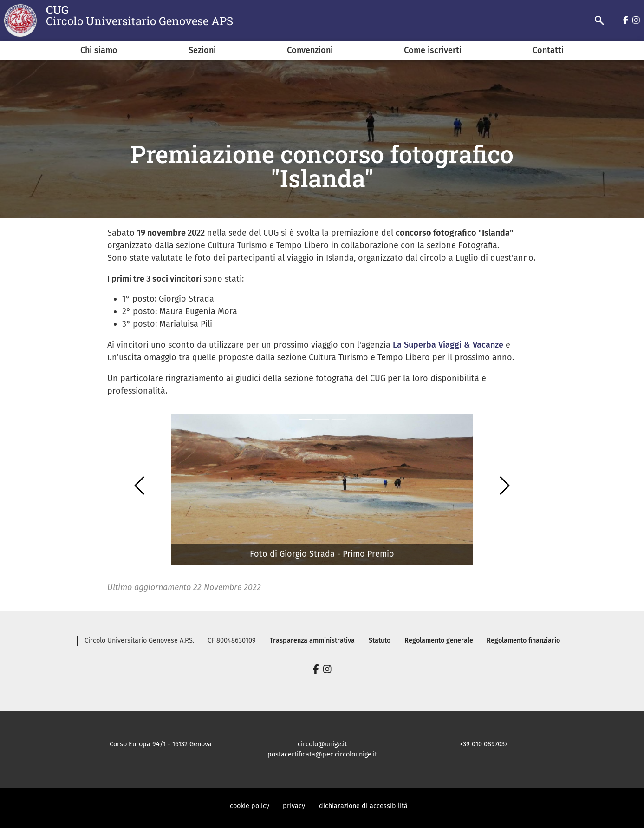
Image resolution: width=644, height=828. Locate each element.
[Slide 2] (339, 419)
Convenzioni (310, 50)
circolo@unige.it (322, 744)
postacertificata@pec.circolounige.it (322, 754)
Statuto (380, 641)
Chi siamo (99, 50)
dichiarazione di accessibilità (363, 806)
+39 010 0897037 (484, 744)
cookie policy (250, 806)
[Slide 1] (322, 419)
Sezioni (202, 50)
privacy (294, 806)
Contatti (548, 50)
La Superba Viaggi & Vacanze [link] (448, 345)
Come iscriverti (433, 50)
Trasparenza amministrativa (312, 641)
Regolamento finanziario (523, 641)
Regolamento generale (439, 641)
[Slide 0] (306, 419)
